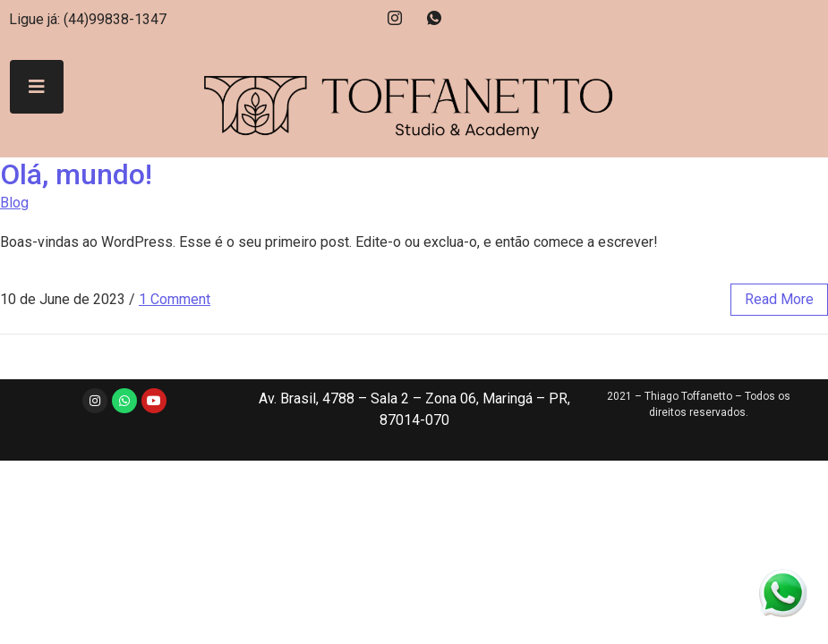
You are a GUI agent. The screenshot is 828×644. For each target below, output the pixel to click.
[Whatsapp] (434, 18)
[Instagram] (395, 18)
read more (779, 299)
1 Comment (175, 299)
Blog (14, 203)
